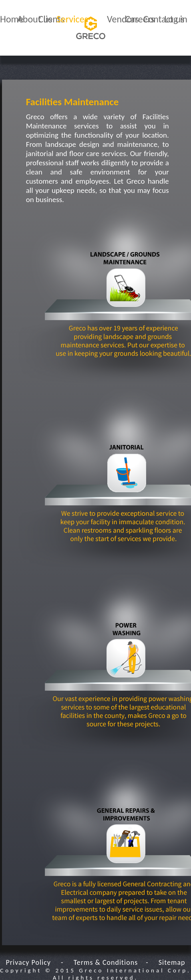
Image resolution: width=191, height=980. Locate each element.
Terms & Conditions (106, 962)
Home (12, 19)
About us (35, 19)
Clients (51, 19)
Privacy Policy (28, 962)
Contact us (164, 19)
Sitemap (172, 962)
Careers (140, 19)
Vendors (123, 19)
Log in (176, 19)
